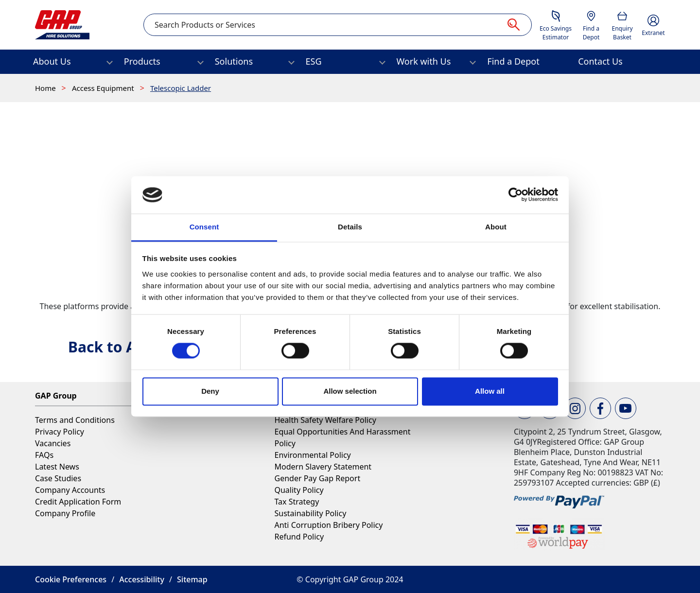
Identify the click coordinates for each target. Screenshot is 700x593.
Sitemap (192, 579)
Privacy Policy (60, 432)
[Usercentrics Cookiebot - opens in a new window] (516, 195)
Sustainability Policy (310, 513)
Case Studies (58, 478)
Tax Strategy (297, 502)
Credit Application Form (78, 502)
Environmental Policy (312, 455)
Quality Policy (299, 490)
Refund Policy (299, 537)
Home (46, 88)
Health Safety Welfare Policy (325, 420)
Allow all (490, 391)
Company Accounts (70, 490)
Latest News (57, 467)
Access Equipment (104, 88)
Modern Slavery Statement (323, 467)
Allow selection (350, 391)
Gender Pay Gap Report (317, 478)
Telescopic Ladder (181, 88)
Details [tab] (350, 227)
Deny (210, 391)
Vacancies (53, 443)
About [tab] (496, 227)
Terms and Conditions (75, 420)
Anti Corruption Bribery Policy (328, 525)
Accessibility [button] (142, 579)
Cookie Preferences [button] (71, 579)
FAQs (44, 455)
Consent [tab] (204, 227)
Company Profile (65, 513)
